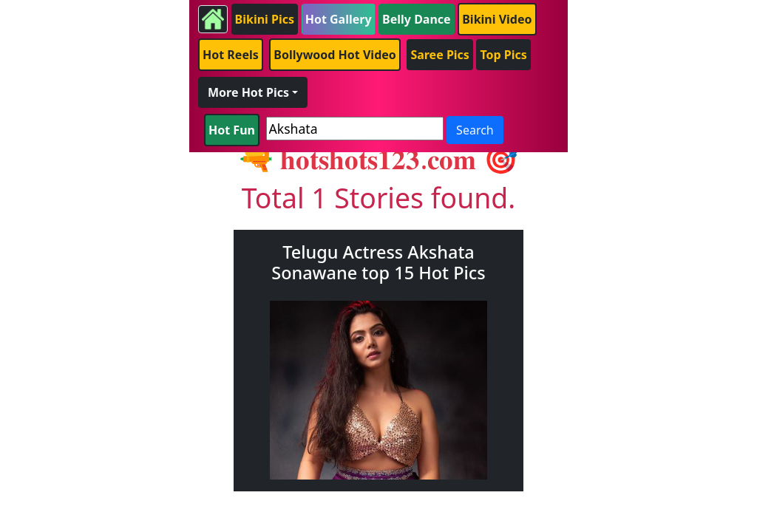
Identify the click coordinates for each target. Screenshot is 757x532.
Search (475, 130)
